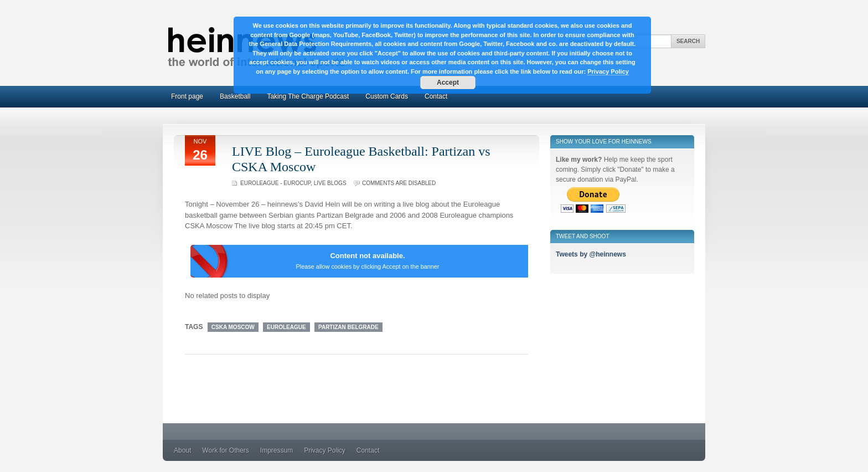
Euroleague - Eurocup (275, 183)
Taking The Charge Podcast (308, 96)
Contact (436, 96)
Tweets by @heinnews (591, 254)
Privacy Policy (325, 450)
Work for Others (225, 450)
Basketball (235, 96)
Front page (187, 96)
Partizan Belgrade (348, 327)
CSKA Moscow (233, 327)
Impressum (277, 450)
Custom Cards (387, 96)
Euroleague (286, 327)
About (182, 450)
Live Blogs (330, 183)
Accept (448, 83)
